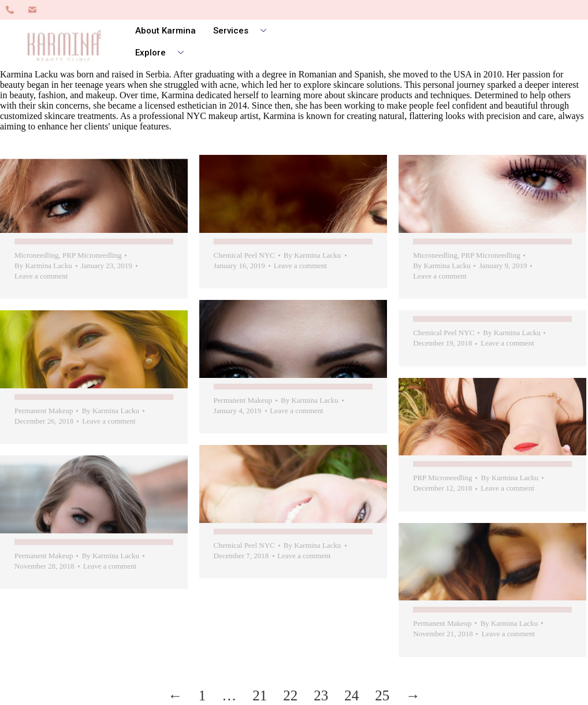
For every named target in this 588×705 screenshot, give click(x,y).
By (43, 266)
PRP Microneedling (92, 255)
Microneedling (37, 255)
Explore (164, 53)
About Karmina (165, 31)
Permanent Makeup (242, 400)
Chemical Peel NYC (243, 255)
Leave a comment (41, 276)
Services (244, 31)
